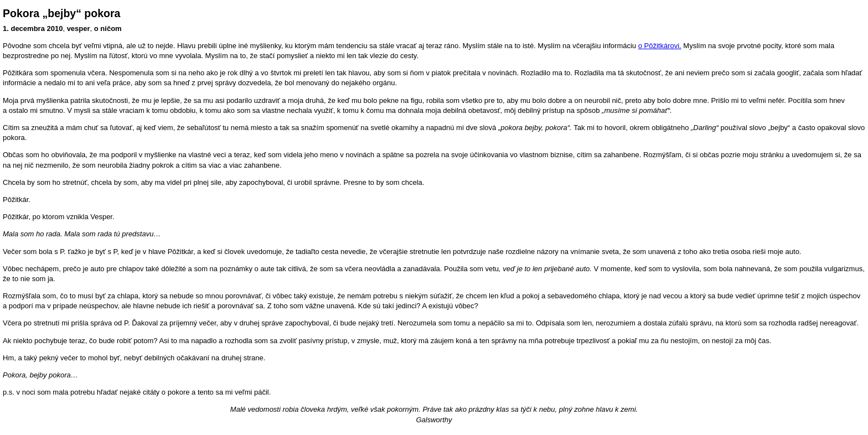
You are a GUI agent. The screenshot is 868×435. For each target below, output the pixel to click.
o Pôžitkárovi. (660, 46)
